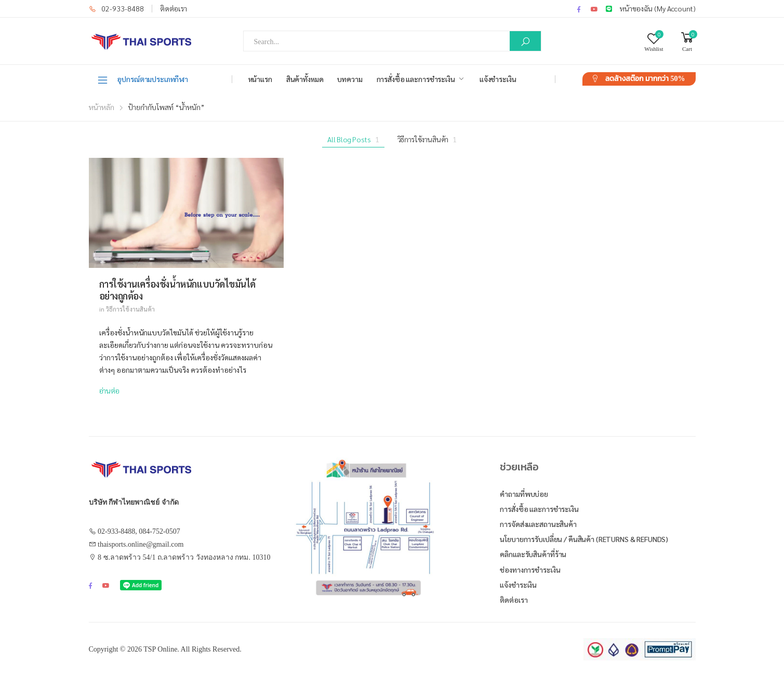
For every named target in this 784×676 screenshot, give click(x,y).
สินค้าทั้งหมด (305, 79)
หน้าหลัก (102, 107)
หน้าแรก (260, 79)
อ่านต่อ (109, 390)
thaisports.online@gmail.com (141, 544)
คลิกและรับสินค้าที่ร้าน (533, 554)
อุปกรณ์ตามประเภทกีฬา (143, 79)
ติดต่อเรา (174, 8)
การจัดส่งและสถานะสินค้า (538, 524)
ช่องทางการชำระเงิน (530, 570)
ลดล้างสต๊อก (645, 79)
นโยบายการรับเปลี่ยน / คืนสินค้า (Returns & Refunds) (584, 539)
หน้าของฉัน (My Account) (658, 8)
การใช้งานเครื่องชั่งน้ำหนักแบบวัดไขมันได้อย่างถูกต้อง (178, 290)
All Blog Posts (353, 139)
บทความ (350, 79)
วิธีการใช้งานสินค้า (427, 139)
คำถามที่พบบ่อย (524, 494)
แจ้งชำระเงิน (498, 79)
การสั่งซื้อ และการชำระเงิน (416, 79)
